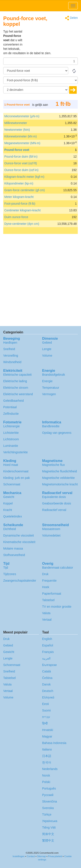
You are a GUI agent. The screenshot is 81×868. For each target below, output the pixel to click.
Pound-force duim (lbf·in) (21, 157)
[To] (40, 80)
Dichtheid (10, 529)
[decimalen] (36, 90)
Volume (47, 356)
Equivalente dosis (54, 497)
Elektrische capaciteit (17, 375)
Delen (71, 18)
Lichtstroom (11, 439)
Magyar (47, 736)
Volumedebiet (51, 535)
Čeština (47, 678)
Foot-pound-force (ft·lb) (20, 204)
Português (49, 788)
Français (48, 652)
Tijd (6, 568)
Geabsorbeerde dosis (57, 503)
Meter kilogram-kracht (19, 197)
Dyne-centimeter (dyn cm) (22, 224)
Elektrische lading (15, 381)
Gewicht (9, 497)
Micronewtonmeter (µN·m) (22, 116)
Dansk (46, 684)
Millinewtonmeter (16, 123)
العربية (46, 658)
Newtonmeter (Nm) (17, 130)
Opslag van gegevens (57, 433)
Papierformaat (52, 594)
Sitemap (41, 856)
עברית (46, 717)
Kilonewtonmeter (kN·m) (21, 136)
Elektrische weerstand (18, 394)
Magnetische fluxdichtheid (60, 471)
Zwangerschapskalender (20, 581)
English (47, 639)
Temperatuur (51, 388)
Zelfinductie (11, 414)
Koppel (8, 503)
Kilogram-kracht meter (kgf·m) (24, 177)
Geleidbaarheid (13, 401)
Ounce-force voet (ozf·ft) (21, 163)
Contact (31, 856)
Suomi (46, 710)
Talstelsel (48, 600)
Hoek (46, 587)
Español (48, 645)
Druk (45, 574)
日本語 (47, 756)
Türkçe (47, 814)
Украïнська (50, 821)
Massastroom (51, 529)
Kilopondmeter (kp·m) (19, 183)
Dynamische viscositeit (19, 535)
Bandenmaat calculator (58, 568)
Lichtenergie (11, 426)
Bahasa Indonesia (54, 743)
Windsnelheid (12, 362)
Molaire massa (13, 548)
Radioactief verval (54, 510)
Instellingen (19, 856)
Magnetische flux (53, 465)
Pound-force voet (17, 150)
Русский (48, 795)
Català (46, 671)
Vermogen (49, 394)
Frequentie (49, 581)
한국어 (47, 762)
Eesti (45, 704)
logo (40, 6)
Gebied (47, 343)
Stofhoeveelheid (14, 555)
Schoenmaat (12, 484)
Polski (46, 782)
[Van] (36, 71)
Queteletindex (13, 516)
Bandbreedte (51, 426)
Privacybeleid (55, 856)
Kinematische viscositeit (19, 542)
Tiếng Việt (49, 827)
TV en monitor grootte (57, 607)
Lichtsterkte (11, 433)
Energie (47, 381)
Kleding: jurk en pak (17, 478)
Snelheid (9, 349)
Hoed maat (11, 465)
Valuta (46, 613)
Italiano (47, 749)
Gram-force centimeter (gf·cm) (25, 190)
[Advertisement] (51, 40)
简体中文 (48, 834)
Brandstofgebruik (54, 375)
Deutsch (48, 691)
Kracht (8, 510)
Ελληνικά (48, 697)
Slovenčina (50, 801)
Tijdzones (10, 574)
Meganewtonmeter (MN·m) (22, 143)
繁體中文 (48, 840)
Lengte (47, 349)
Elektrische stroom (16, 388)
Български (49, 665)
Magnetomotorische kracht (60, 484)
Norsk (46, 775)
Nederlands (50, 769)
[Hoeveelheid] (40, 61)
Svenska (48, 808)
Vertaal (47, 620)
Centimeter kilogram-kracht (22, 210)
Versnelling (11, 356)
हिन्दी (45, 723)
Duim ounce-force (16, 217)
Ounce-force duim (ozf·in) (21, 170)
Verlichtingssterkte (16, 452)
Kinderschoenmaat (16, 471)
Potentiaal (10, 407)
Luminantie (11, 446)
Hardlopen (10, 343)
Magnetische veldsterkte (58, 478)
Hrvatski (48, 730)
